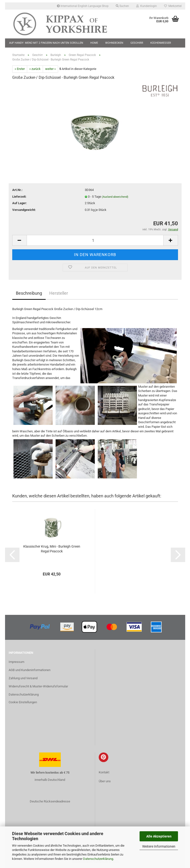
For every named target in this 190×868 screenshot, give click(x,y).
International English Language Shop (83, 6)
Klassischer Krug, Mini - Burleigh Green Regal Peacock (52, 549)
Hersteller (59, 293)
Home (94, 43)
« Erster (20, 69)
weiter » (50, 69)
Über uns (105, 781)
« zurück (35, 69)
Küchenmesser (161, 43)
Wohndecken (114, 43)
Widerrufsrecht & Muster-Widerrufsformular (38, 686)
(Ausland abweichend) (115, 197)
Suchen (122, 6)
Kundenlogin (147, 6)
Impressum (16, 662)
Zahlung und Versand (23, 678)
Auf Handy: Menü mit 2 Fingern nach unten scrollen (46, 43)
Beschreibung (29, 293)
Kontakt (104, 772)
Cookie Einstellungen (23, 702)
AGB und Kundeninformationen (30, 670)
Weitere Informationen (159, 846)
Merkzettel (173, 6)
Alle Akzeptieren (159, 836)
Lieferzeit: (19, 197)
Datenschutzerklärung (98, 859)
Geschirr (137, 43)
